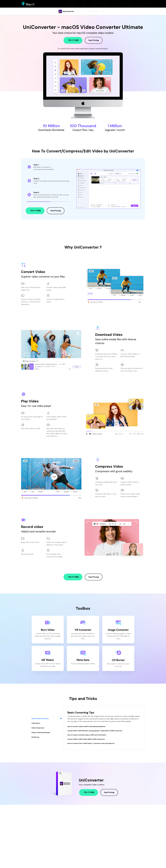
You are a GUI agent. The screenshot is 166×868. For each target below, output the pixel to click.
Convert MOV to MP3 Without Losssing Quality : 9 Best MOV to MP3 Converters (101, 731)
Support (142, 4)
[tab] (46, 713)
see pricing (94, 40)
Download (118, 4)
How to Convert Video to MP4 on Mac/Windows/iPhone (91, 726)
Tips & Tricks (94, 11)
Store (130, 4)
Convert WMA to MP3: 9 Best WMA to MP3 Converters (90, 739)
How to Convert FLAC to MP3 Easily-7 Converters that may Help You (96, 743)
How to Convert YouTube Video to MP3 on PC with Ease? (91, 735)
